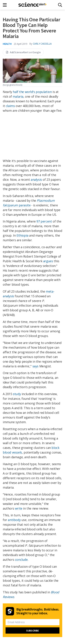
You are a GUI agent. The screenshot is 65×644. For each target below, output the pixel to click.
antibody (14, 520)
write (19, 508)
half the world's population (32, 92)
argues (48, 261)
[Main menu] (6, 5)
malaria (18, 96)
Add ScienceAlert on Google (23, 52)
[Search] (60, 5)
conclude (21, 560)
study (17, 394)
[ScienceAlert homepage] (32, 5)
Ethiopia (22, 235)
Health (7, 44)
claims (10, 106)
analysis (36, 180)
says (35, 366)
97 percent (44, 221)
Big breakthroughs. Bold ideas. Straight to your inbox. (38, 611)
